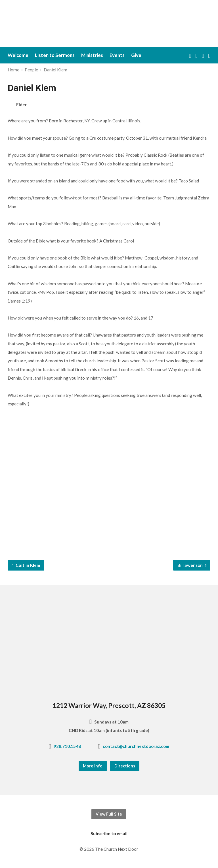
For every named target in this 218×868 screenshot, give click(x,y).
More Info (93, 766)
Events (117, 55)
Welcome (18, 55)
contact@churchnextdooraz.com (136, 746)
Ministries (92, 55)
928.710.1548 (67, 746)
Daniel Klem (55, 70)
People (31, 70)
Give (136, 55)
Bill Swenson (192, 565)
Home (13, 70)
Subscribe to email (109, 833)
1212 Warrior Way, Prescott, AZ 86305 (109, 705)
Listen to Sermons (55, 55)
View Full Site (109, 814)
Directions (125, 766)
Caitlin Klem (26, 565)
